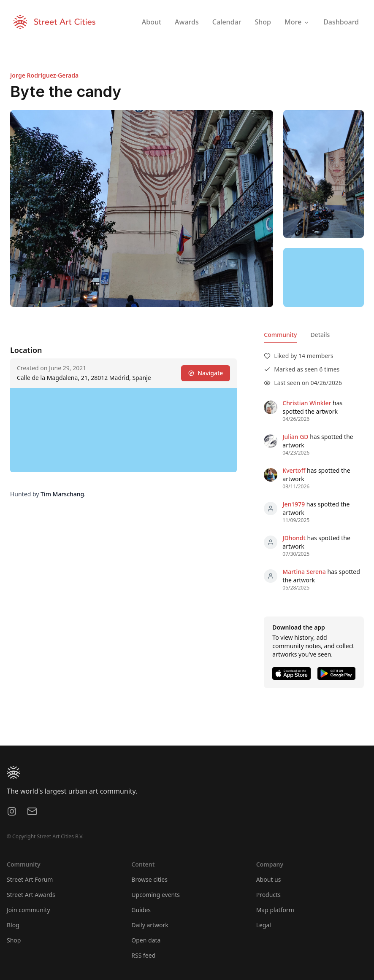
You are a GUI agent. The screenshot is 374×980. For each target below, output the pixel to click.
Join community (28, 910)
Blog (13, 925)
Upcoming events (156, 895)
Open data (146, 940)
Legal (264, 925)
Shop (14, 940)
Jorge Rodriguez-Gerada (44, 75)
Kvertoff (294, 470)
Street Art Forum (30, 879)
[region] (324, 277)
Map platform (275, 910)
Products (268, 895)
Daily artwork (150, 925)
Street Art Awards (31, 895)
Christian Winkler (307, 403)
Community (280, 335)
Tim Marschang (62, 494)
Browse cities (149, 879)
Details (320, 335)
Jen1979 (294, 504)
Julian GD (295, 437)
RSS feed (143, 955)
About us (269, 879)
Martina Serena (304, 572)
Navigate (206, 373)
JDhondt (294, 538)
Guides (141, 910)
